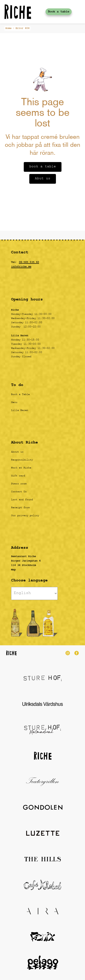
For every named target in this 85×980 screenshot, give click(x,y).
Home (8, 28)
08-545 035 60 (29, 262)
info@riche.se (21, 267)
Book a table (59, 12)
